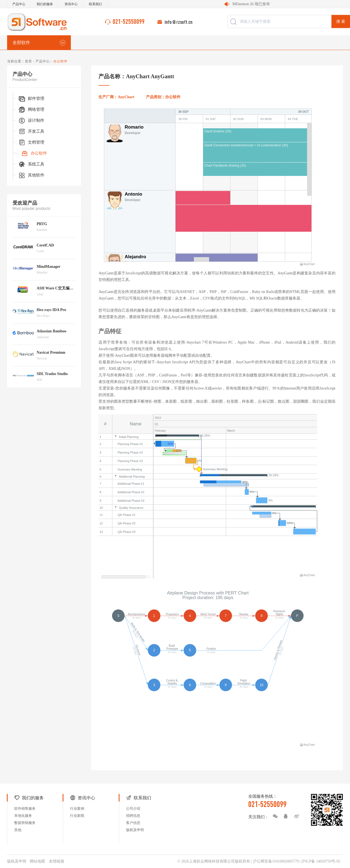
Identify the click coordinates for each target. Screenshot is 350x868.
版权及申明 (135, 830)
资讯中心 (71, 4)
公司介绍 (133, 809)
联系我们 (95, 4)
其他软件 (31, 175)
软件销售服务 (25, 809)
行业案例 (77, 809)
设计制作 (31, 121)
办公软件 (34, 153)
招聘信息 (133, 816)
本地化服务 (23, 816)
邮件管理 (31, 99)
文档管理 (31, 143)
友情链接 (57, 861)
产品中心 (19, 4)
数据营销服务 (25, 823)
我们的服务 (45, 4)
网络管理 (31, 110)
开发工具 (31, 132)
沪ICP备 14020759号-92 (321, 861)
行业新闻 (77, 816)
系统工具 (31, 164)
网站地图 (37, 861)
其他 (18, 830)
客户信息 (133, 823)
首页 (28, 61)
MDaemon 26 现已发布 (251, 4)
